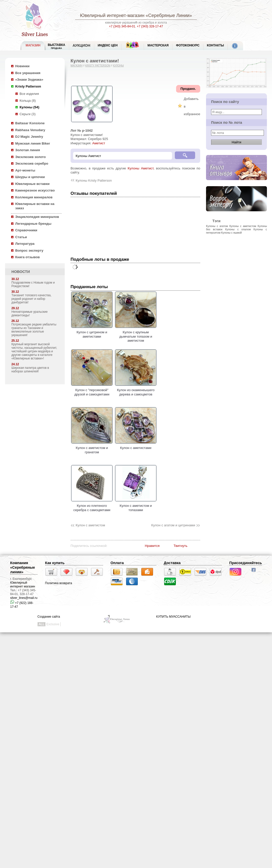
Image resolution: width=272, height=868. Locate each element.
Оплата (117, 563)
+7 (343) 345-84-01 (122, 26)
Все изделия (29, 94)
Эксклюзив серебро (32, 163)
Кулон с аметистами (136, 446)
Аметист (99, 143)
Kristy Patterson (28, 86)
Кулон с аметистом (90, 525)
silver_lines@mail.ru (24, 598)
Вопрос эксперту (29, 250)
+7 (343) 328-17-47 (150, 26)
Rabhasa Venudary (30, 130)
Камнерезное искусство (35, 190)
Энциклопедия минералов (37, 217)
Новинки (22, 66)
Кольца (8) (28, 101)
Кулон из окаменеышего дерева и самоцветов (136, 390)
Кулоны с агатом (217, 226)
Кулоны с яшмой (232, 233)
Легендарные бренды (33, 224)
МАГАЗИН (33, 45)
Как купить (55, 563)
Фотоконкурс (188, 45)
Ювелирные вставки (32, 184)
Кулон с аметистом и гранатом (92, 448)
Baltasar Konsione (30, 123)
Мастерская (158, 45)
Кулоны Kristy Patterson (94, 180)
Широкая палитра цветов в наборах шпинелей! (30, 370)
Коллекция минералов (34, 197)
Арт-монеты (25, 170)
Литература (25, 244)
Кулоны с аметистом (243, 226)
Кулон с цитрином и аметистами (92, 332)
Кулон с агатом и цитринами (173, 525)
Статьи (21, 237)
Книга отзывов (28, 257)
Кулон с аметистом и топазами (136, 506)
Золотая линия (28, 150)
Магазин (76, 66)
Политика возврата (59, 583)
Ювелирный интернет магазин (23, 585)
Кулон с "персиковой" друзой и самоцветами (92, 390)
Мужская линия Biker (33, 143)
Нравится (152, 546)
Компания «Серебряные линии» (23, 567)
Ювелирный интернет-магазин (112, 15)
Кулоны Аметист (141, 168)
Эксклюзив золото (30, 157)
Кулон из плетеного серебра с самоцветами (92, 506)
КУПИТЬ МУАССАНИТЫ (173, 617)
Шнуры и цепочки (30, 177)
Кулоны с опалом (238, 229)
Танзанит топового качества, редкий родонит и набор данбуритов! (31, 299)
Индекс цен (108, 45)
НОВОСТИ (21, 272)
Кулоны (118, 66)
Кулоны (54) (29, 107)
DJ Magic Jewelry (29, 137)
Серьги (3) (28, 114)
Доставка (172, 563)
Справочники (26, 230)
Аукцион (81, 45)
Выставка (56, 46)
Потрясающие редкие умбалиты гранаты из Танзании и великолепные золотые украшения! (34, 330)
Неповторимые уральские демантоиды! (30, 314)
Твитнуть (181, 546)
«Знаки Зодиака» (29, 80)
